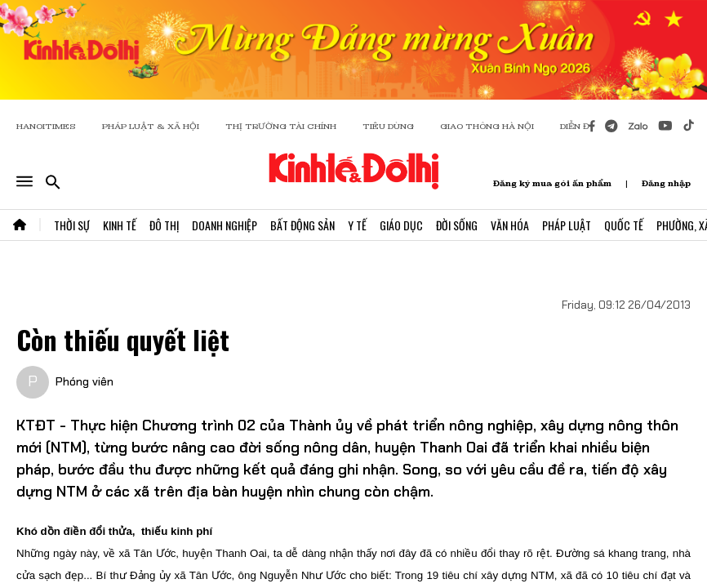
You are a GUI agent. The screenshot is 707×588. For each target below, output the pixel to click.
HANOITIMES (46, 126)
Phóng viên (84, 381)
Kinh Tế (120, 225)
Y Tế (357, 225)
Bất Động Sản (302, 225)
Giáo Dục (401, 225)
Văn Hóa (510, 225)
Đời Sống (457, 225)
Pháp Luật (567, 225)
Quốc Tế (624, 225)
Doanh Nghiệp (225, 225)
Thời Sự (72, 225)
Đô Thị (164, 225)
